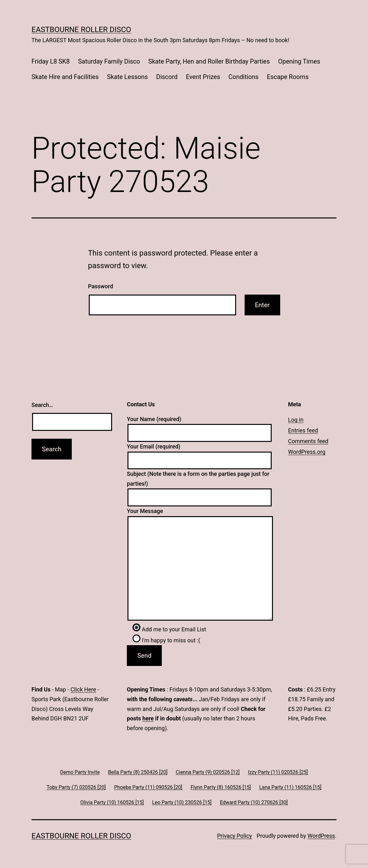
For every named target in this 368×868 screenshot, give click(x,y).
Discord (167, 77)
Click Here (83, 689)
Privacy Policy (234, 836)
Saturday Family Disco (109, 61)
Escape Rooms (288, 77)
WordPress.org (307, 452)
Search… (42, 405)
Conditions (244, 77)
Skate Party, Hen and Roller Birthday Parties (209, 61)
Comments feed (308, 441)
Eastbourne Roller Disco (81, 30)
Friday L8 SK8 (51, 61)
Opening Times (299, 61)
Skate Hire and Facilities (65, 77)
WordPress (321, 836)
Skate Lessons (127, 77)
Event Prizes (203, 77)
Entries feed (303, 430)
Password (101, 286)
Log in (296, 420)
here (148, 718)
